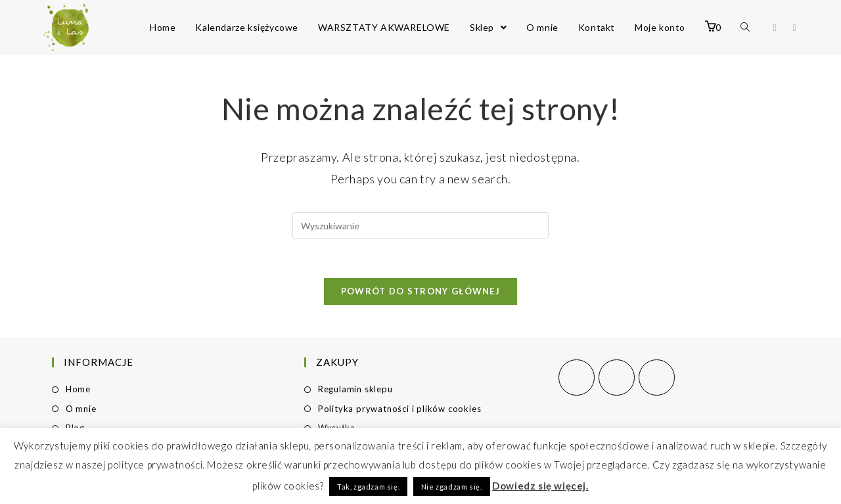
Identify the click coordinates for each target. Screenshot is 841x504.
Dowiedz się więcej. (540, 486)
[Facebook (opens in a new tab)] (775, 28)
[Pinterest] (657, 378)
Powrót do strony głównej (420, 291)
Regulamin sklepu (355, 389)
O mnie (81, 409)
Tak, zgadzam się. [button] (368, 487)
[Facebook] (577, 378)
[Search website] (745, 27)
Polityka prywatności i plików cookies (400, 409)
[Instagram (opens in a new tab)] (794, 28)
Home (78, 389)
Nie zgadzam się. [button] (452, 487)
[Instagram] (617, 378)
